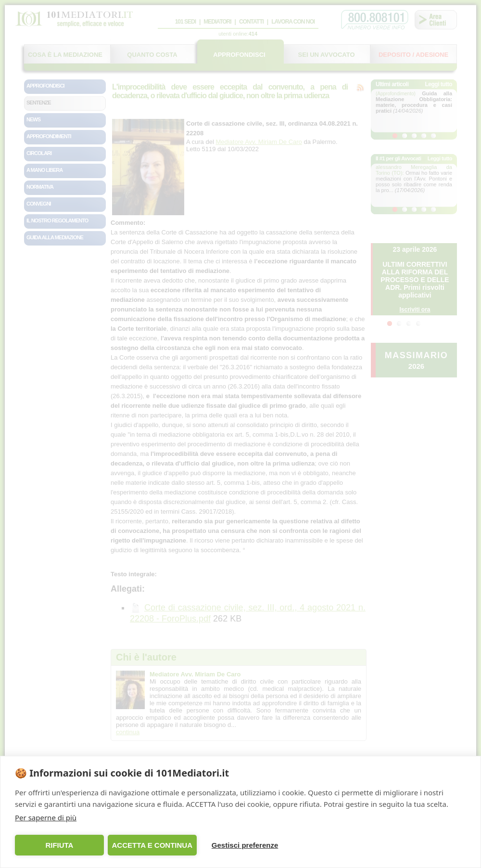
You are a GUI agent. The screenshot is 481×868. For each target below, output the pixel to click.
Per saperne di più (46, 817)
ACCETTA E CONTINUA (152, 845)
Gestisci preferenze (245, 845)
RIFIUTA (59, 845)
